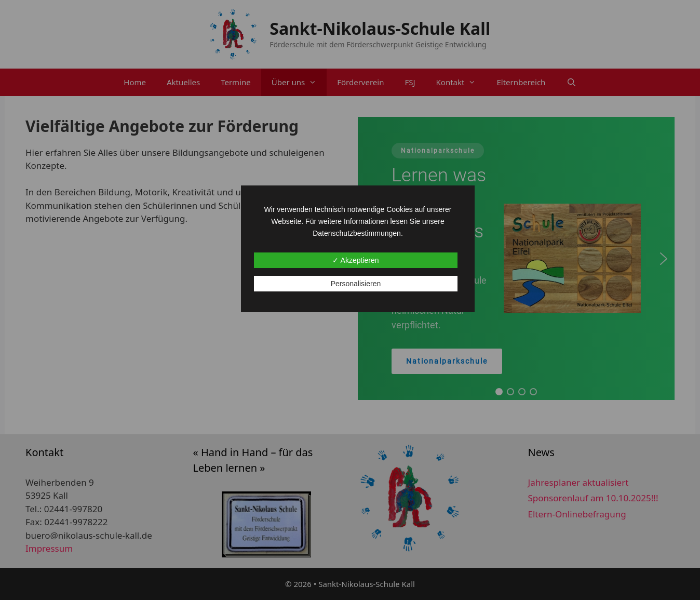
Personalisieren (356, 284)
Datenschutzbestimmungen (357, 233)
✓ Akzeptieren (355, 260)
